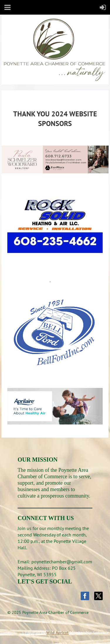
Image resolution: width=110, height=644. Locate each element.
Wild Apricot (57, 633)
